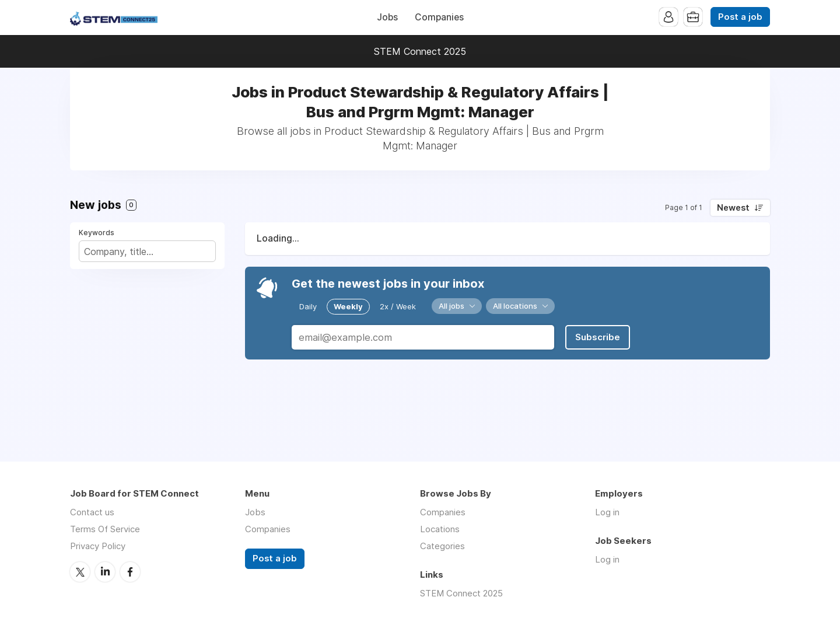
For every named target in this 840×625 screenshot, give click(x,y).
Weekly (348, 306)
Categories (442, 546)
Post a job (740, 17)
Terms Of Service (105, 529)
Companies (439, 17)
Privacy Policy (98, 546)
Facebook (130, 572)
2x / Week (398, 306)
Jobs (387, 17)
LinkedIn (105, 572)
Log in (607, 512)
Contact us (92, 512)
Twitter (80, 572)
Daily (308, 306)
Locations (440, 529)
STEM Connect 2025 (420, 51)
